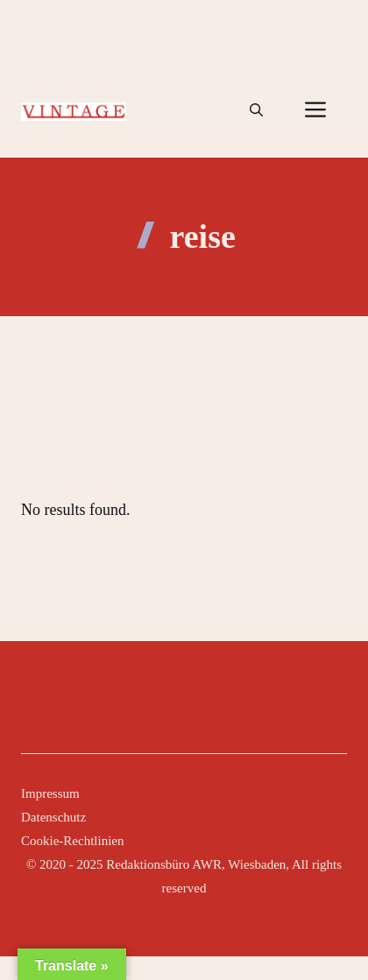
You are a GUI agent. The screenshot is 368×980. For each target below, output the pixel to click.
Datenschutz (53, 817)
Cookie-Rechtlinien (72, 841)
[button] (256, 110)
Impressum (50, 793)
